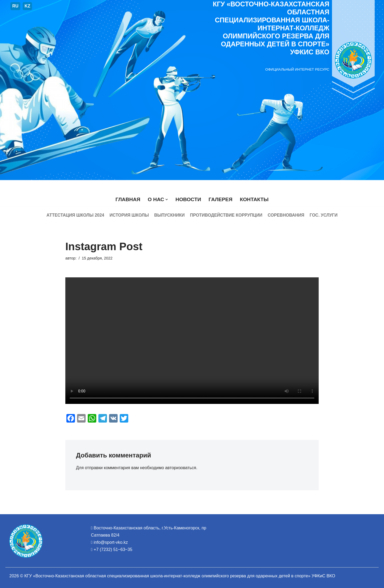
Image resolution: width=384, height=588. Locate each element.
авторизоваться (181, 468)
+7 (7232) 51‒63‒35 (113, 550)
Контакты (254, 199)
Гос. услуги (324, 215)
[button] (167, 200)
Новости (188, 199)
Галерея (220, 199)
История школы (129, 215)
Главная (128, 199)
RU (15, 6)
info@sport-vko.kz (111, 542)
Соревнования (286, 215)
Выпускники (169, 215)
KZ (27, 6)
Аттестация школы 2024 (75, 215)
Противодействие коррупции (226, 215)
